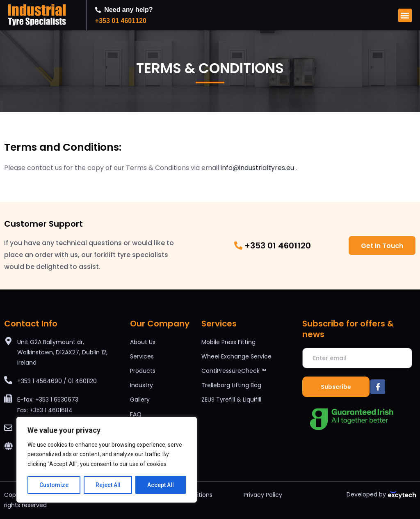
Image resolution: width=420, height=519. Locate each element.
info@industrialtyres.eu (257, 168)
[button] (405, 15)
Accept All (161, 485)
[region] (107, 460)
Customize (54, 485)
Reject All (108, 485)
